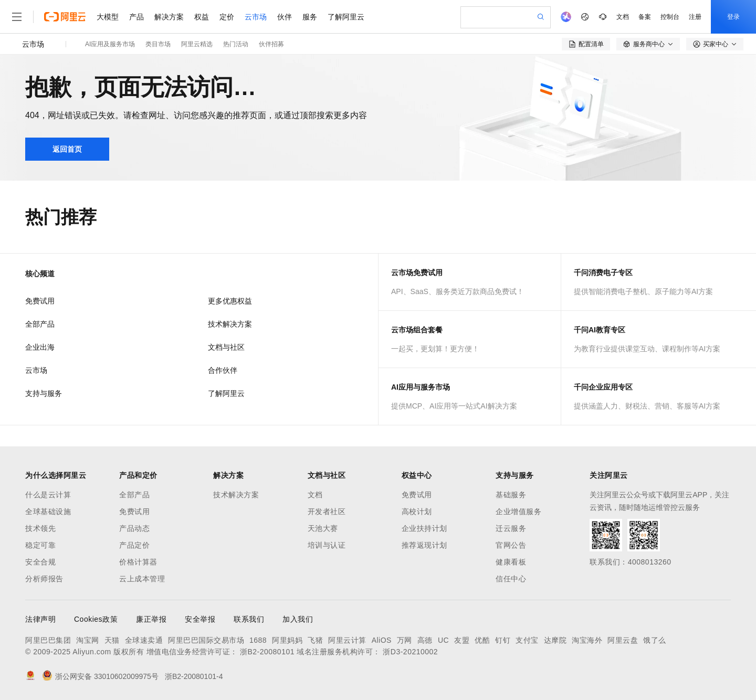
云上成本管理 (142, 579)
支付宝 (527, 640)
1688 (258, 640)
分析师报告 (44, 579)
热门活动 (236, 44)
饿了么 (655, 640)
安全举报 (200, 619)
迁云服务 (511, 528)
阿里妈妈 (287, 640)
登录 (733, 17)
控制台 (670, 17)
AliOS (382, 640)
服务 (310, 17)
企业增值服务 (518, 511)
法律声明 (40, 619)
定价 (227, 17)
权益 (202, 17)
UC (443, 640)
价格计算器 (138, 562)
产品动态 (134, 528)
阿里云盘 (623, 640)
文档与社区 (226, 347)
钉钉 (503, 640)
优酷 (482, 640)
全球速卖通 (144, 640)
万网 (405, 640)
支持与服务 (44, 393)
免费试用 (40, 301)
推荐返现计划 (424, 545)
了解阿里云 (346, 17)
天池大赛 (323, 528)
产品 (136, 17)
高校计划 (417, 511)
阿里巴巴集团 (48, 640)
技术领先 (40, 528)
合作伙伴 (223, 370)
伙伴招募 (271, 44)
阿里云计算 (347, 640)
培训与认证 (327, 545)
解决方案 (169, 17)
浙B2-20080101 (267, 652)
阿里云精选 (197, 44)
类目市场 (158, 44)
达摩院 (555, 640)
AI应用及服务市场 (110, 44)
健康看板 (511, 562)
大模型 (108, 17)
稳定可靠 (40, 545)
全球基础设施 (48, 511)
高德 (425, 640)
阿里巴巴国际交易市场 (206, 640)
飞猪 (315, 640)
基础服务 (511, 495)
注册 (695, 17)
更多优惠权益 (230, 301)
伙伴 (285, 17)
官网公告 (511, 545)
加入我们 (298, 619)
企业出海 (40, 347)
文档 (623, 17)
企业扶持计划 (424, 528)
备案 (645, 17)
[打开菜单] (17, 17)
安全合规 (40, 562)
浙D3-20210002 (410, 652)
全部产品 (40, 324)
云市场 (256, 17)
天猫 (112, 640)
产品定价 (134, 545)
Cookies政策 (96, 619)
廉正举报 (151, 619)
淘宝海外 (587, 640)
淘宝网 (88, 640)
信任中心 (511, 579)
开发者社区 (327, 511)
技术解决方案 (230, 324)
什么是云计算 (48, 495)
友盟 (462, 640)
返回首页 (67, 149)
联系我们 (249, 619)
